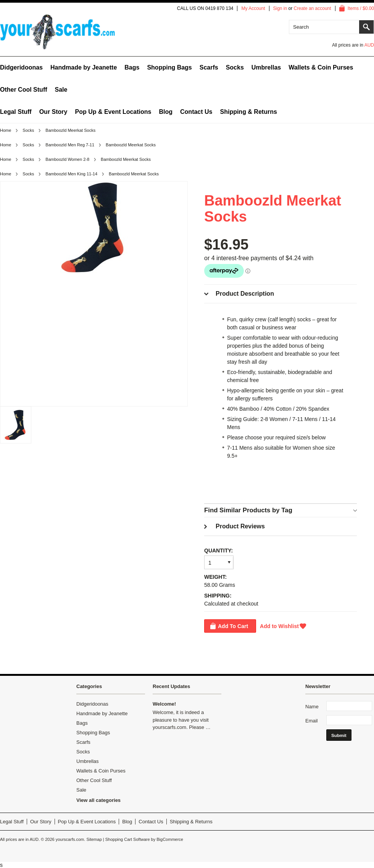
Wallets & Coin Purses (321, 67)
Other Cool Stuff (24, 90)
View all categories (98, 800)
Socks (235, 67)
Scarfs (209, 67)
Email (312, 721)
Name (312, 707)
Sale (61, 90)
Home (6, 130)
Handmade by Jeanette (84, 67)
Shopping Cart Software (128, 839)
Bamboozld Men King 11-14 (71, 174)
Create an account (313, 8)
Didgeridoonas (21, 67)
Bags (132, 67)
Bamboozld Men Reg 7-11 (70, 145)
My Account (253, 8)
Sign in (280, 8)
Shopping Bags (169, 67)
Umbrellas (266, 67)
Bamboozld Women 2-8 (67, 159)
